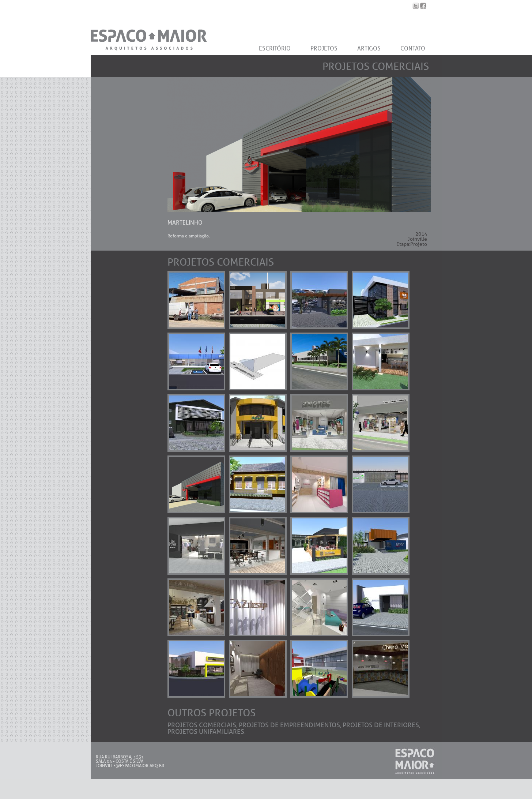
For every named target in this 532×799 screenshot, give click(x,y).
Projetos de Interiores (381, 725)
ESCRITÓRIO (275, 48)
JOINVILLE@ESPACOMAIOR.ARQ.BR (130, 766)
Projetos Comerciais (202, 725)
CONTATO (413, 48)
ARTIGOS (369, 48)
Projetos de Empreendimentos (289, 725)
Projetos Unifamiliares (206, 732)
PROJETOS (324, 48)
